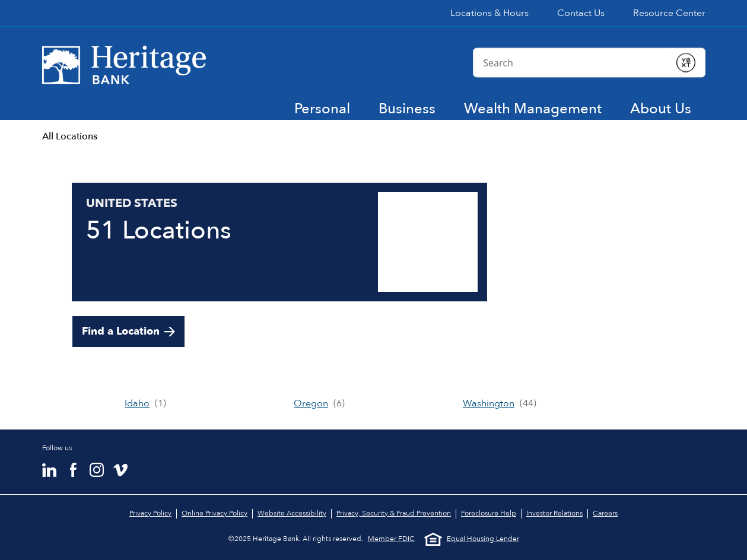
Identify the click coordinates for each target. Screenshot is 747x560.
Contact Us (581, 13)
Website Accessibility (292, 513)
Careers (605, 513)
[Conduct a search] (570, 62)
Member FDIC (391, 539)
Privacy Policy (150, 513)
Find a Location (121, 331)
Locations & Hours (489, 13)
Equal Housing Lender (472, 539)
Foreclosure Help (489, 513)
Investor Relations (554, 513)
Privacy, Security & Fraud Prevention (394, 513)
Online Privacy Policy (214, 513)
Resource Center (669, 13)
